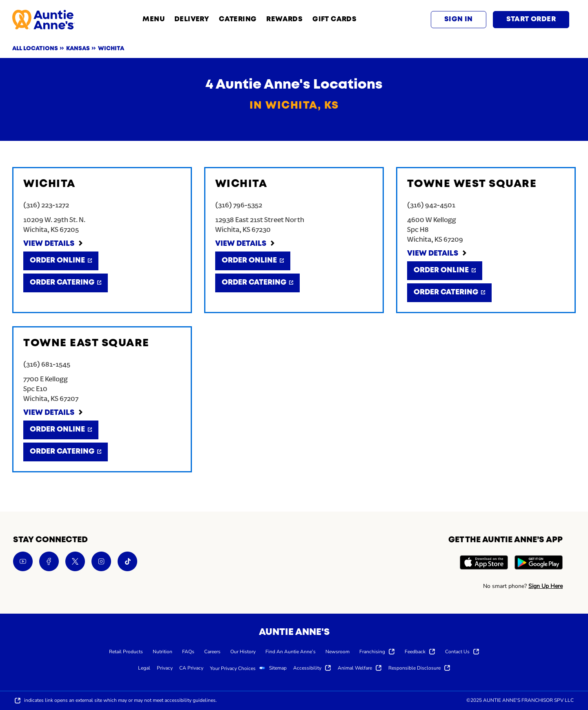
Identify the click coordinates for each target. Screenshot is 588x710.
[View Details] (53, 244)
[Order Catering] (66, 283)
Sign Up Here (546, 586)
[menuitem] (126, 651)
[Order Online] (61, 261)
